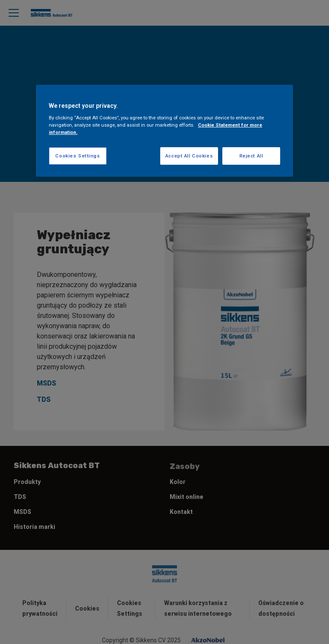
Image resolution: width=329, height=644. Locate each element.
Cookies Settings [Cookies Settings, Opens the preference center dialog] (78, 155)
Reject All (251, 155)
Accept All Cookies (189, 155)
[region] (164, 131)
